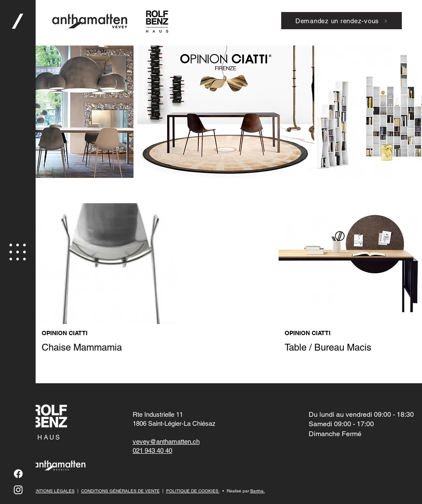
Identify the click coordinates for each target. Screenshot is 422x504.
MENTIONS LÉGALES (52, 491)
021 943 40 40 (152, 451)
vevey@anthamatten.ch (166, 441)
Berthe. (258, 491)
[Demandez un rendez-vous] (342, 21)
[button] (18, 252)
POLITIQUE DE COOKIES (193, 491)
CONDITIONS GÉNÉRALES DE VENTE (120, 491)
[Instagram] (18, 490)
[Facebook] (18, 474)
